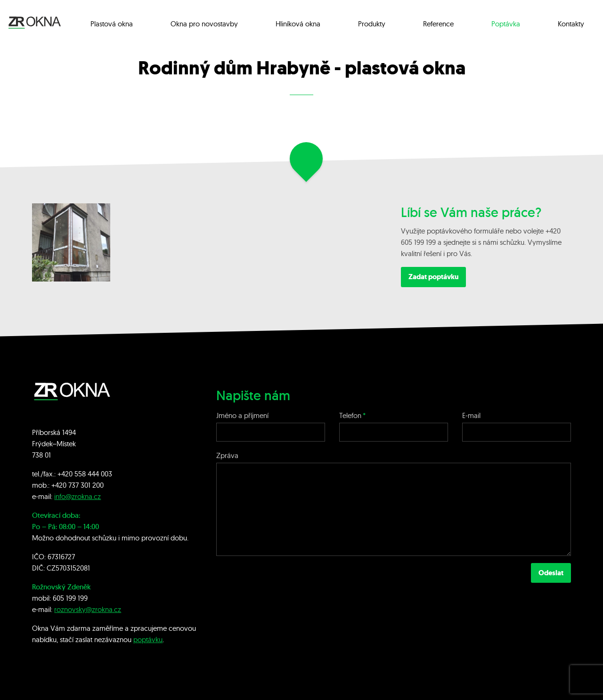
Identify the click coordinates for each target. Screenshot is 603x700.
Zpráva (227, 455)
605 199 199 (70, 598)
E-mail (471, 415)
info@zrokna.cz (77, 496)
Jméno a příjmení (242, 415)
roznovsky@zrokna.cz (88, 609)
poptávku (148, 640)
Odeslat (551, 573)
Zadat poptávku (433, 277)
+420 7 (61, 485)
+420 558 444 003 (85, 474)
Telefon (350, 415)
